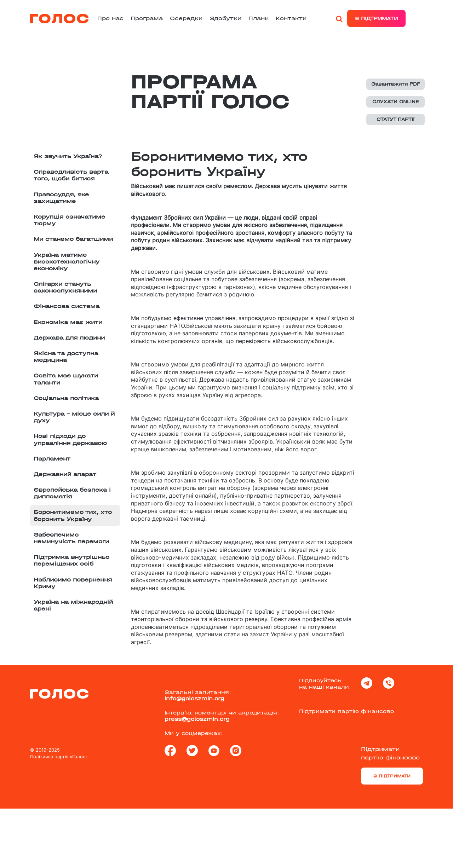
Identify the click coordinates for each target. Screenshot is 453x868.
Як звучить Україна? (68, 156)
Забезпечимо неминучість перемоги (71, 538)
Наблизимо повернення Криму (73, 583)
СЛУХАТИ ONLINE (395, 102)
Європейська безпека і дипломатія (72, 493)
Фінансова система (67, 306)
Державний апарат (65, 474)
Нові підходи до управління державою (70, 439)
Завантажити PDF (396, 84)
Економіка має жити (68, 322)
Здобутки (225, 18)
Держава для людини (69, 338)
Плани (259, 18)
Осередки (186, 18)
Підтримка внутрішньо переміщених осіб (71, 560)
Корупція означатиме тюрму (69, 220)
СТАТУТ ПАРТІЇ (395, 119)
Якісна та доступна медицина (66, 357)
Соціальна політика (66, 398)
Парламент (52, 459)
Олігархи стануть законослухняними (65, 287)
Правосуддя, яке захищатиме (61, 198)
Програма (147, 18)
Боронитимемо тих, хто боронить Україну (73, 515)
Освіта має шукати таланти (66, 379)
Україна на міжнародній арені (73, 605)
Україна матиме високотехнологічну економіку (67, 262)
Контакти (291, 18)
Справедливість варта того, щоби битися (71, 175)
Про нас (110, 18)
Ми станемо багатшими (73, 239)
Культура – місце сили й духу (74, 417)
